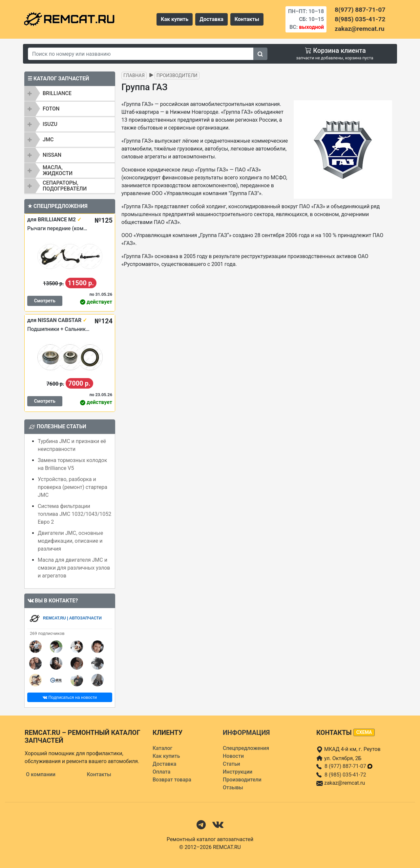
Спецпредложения (246, 748)
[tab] (70, 93)
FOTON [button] (51, 109)
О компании (41, 774)
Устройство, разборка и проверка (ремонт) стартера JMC (73, 487)
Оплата (161, 772)
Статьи (231, 764)
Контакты (247, 19)
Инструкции (238, 772)
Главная (134, 76)
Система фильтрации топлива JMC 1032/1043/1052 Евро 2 (74, 514)
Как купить (175, 19)
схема (364, 732)
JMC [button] (48, 140)
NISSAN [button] (52, 155)
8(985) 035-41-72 (360, 19)
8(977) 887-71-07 (360, 10)
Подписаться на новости (70, 697)
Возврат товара (172, 780)
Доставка (211, 19)
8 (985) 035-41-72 (345, 775)
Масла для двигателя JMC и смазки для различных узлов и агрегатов (74, 568)
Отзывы (233, 787)
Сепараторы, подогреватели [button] (65, 186)
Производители (177, 76)
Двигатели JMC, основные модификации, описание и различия (70, 541)
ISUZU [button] (50, 124)
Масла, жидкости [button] (58, 170)
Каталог (162, 748)
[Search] (141, 54)
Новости (233, 756)
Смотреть (45, 301)
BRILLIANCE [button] (57, 93)
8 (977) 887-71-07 (349, 766)
